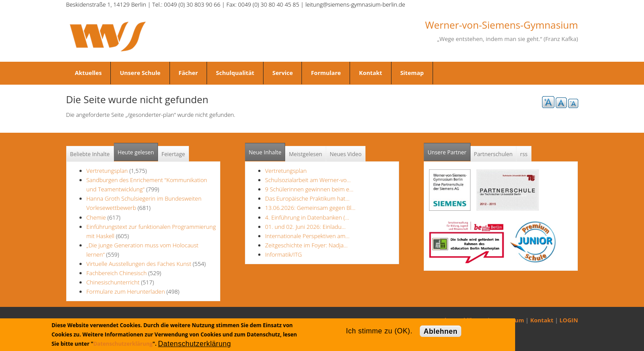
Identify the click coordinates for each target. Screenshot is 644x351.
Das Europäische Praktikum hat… (307, 198)
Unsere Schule (140, 73)
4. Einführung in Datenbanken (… (307, 217)
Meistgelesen (305, 154)
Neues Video (346, 154)
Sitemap (412, 73)
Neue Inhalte (265, 152)
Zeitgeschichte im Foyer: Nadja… (307, 245)
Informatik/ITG (284, 254)
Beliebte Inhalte (90, 154)
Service (282, 73)
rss (524, 154)
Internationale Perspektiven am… (307, 236)
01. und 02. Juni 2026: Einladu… (305, 227)
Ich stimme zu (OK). (379, 331)
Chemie (96, 217)
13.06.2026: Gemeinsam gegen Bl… (311, 208)
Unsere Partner (449, 150)
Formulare (326, 73)
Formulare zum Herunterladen (126, 291)
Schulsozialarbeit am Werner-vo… (308, 180)
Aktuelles (89, 73)
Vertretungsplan (107, 171)
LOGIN (569, 320)
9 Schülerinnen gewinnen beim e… (309, 189)
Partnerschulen (493, 154)
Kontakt (370, 73)
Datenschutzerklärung (123, 344)
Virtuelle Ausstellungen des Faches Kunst (139, 264)
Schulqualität (235, 73)
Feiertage (173, 154)
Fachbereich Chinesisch (117, 273)
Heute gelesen (136, 152)
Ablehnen (441, 331)
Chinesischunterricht (113, 282)
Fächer (188, 73)
